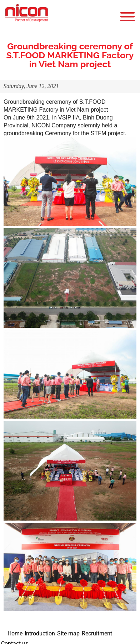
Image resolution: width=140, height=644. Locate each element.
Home (15, 633)
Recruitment (97, 633)
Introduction (40, 633)
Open (129, 17)
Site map (68, 633)
